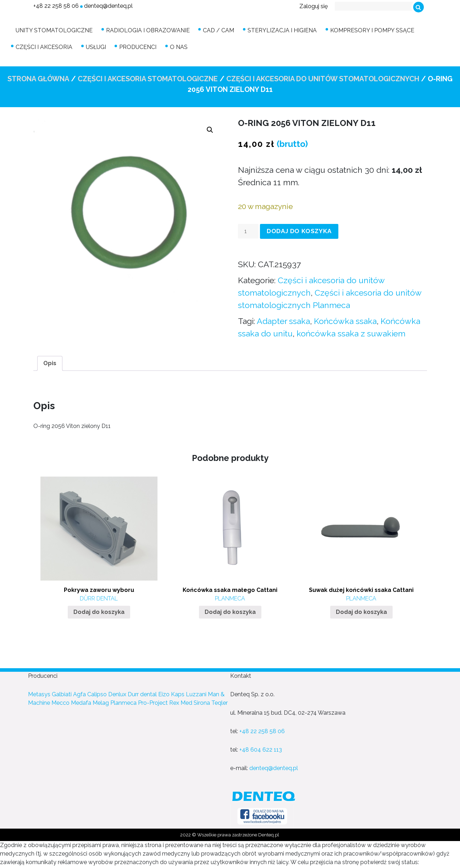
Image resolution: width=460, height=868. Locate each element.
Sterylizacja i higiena (274, 30)
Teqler (220, 701)
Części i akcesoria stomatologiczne (148, 77)
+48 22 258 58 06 (56, 6)
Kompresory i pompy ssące (360, 30)
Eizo (164, 693)
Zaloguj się (314, 6)
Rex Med (181, 701)
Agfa (79, 693)
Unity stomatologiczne (56, 30)
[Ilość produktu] (248, 229)
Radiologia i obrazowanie (146, 30)
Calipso (97, 693)
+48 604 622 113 (261, 748)
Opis (50, 361)
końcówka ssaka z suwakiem (351, 332)
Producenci (133, 46)
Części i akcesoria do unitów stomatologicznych (323, 77)
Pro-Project (153, 701)
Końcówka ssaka (345, 319)
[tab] (50, 362)
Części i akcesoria (46, 46)
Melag (101, 701)
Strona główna (38, 77)
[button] (210, 128)
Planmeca (123, 701)
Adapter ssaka (283, 319)
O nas (170, 46)
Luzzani (196, 693)
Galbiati (62, 693)
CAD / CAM (214, 30)
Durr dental (142, 693)
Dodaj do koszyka (299, 230)
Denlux (117, 693)
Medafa (81, 701)
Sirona (202, 701)
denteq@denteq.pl (108, 6)
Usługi (94, 46)
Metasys (39, 693)
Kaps (178, 693)
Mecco (60, 701)
